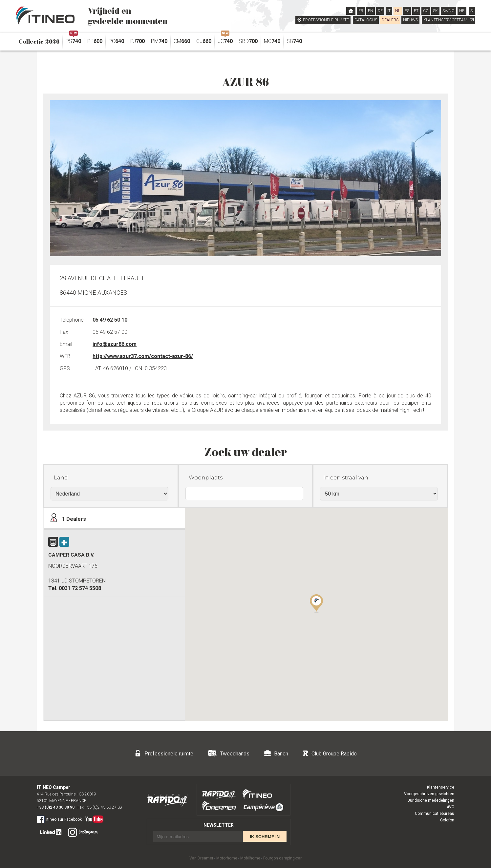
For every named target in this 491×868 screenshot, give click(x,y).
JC (225, 40)
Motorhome (227, 858)
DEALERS (390, 20)
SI (472, 11)
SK (435, 11)
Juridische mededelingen (431, 800)
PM (159, 41)
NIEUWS (410, 20)
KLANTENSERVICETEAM (448, 20)
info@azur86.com (115, 344)
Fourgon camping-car (282, 858)
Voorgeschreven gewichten (429, 794)
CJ (204, 41)
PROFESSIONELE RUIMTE (326, 20)
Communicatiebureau (435, 814)
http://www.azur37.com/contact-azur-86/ (143, 356)
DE (380, 11)
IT (389, 11)
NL (398, 11)
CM (182, 41)
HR (462, 11)
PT (416, 11)
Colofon (447, 820)
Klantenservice (441, 787)
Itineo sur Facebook (59, 819)
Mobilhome (250, 858)
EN (371, 11)
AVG (450, 807)
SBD (248, 41)
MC (272, 41)
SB (294, 41)
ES (407, 11)
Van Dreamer (201, 858)
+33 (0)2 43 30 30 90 (56, 807)
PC (116, 41)
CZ (426, 11)
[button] (316, 603)
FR (361, 11)
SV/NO (448, 11)
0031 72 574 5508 (80, 588)
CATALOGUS (366, 20)
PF (95, 41)
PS (73, 40)
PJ (138, 41)
